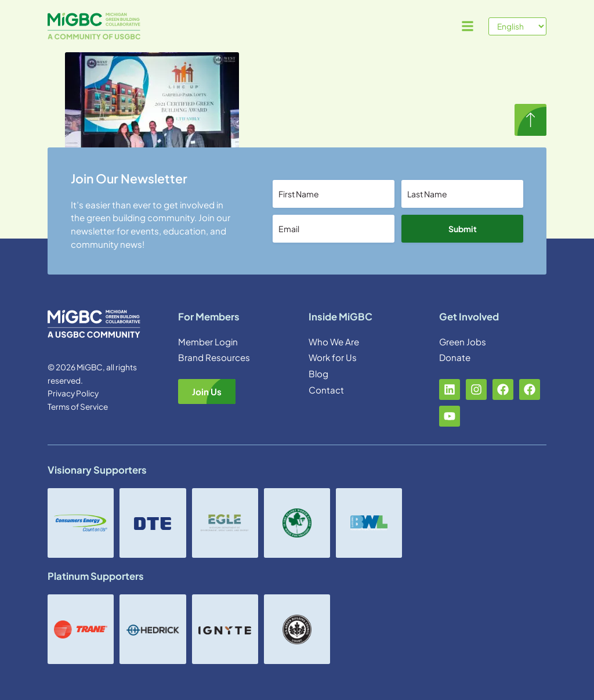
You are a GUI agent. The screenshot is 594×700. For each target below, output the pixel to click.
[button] (467, 26)
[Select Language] (517, 26)
